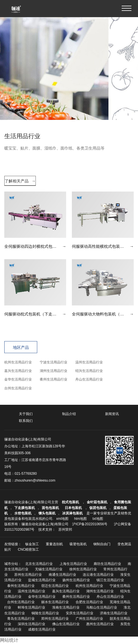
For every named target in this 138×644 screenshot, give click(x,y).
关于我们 (26, 414)
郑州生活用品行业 (55, 619)
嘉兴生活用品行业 (18, 371)
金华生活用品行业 (18, 379)
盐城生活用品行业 (42, 580)
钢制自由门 (102, 544)
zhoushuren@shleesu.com (35, 480)
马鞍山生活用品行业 (102, 607)
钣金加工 (32, 544)
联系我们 (26, 421)
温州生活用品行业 (89, 362)
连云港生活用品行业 (98, 575)
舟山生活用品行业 (89, 379)
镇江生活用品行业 (110, 580)
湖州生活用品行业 (54, 371)
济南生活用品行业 (114, 613)
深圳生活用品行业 (31, 624)
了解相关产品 (20, 181)
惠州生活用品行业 (100, 624)
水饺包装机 (23, 513)
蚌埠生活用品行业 (31, 607)
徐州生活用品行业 (83, 569)
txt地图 (98, 519)
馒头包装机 (47, 513)
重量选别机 (54, 544)
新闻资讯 (112, 414)
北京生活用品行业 (39, 564)
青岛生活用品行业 (21, 619)
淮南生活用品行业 (66, 607)
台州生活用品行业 (18, 388)
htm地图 (80, 519)
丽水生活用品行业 (55, 602)
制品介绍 (69, 414)
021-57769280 (26, 474)
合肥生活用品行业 (89, 602)
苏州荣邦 (65, 530)
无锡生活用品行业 (49, 569)
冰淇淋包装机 (72, 513)
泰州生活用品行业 (21, 586)
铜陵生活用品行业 (45, 613)
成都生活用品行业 (42, 629)
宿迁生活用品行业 (55, 586)
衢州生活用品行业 (54, 379)
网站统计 (9, 640)
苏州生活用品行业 (28, 575)
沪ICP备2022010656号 (90, 524)
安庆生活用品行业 (80, 613)
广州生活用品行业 (89, 619)
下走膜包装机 (25, 508)
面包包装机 (50, 508)
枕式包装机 (71, 502)
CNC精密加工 (28, 550)
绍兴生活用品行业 (89, 371)
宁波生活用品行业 (54, 362)
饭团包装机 (98, 508)
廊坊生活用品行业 (107, 564)
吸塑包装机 (78, 544)
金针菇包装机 (97, 502)
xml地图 (62, 519)
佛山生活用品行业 (66, 624)
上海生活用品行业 (73, 564)
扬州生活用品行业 (76, 580)
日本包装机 (74, 508)
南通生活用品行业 (62, 575)
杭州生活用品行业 (18, 362)
